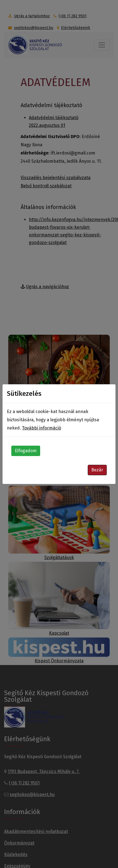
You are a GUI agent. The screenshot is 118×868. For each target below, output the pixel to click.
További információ (42, 428)
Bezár (97, 470)
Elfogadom (26, 451)
